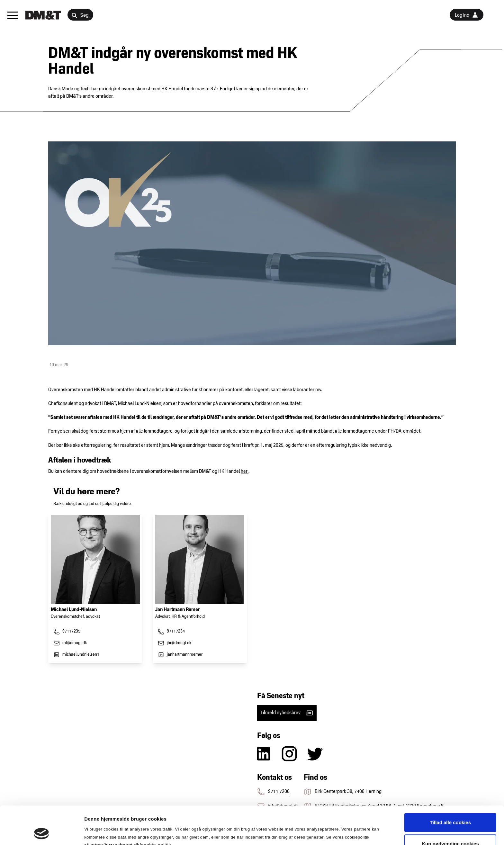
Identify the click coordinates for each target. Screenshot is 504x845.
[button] (13, 15)
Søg (80, 16)
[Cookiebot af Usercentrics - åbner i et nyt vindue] (42, 832)
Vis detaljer (334, 832)
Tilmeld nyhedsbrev (287, 713)
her (245, 472)
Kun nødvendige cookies (450, 808)
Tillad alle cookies (450, 787)
